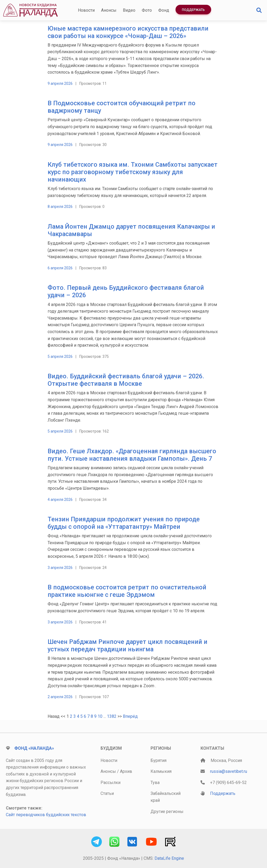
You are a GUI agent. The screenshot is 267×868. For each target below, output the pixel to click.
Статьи (107, 793)
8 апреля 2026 (60, 207)
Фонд (164, 10)
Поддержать (193, 10)
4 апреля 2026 (60, 500)
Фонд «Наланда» (34, 748)
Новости (86, 10)
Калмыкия (161, 771)
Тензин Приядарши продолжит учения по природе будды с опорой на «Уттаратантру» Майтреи (124, 523)
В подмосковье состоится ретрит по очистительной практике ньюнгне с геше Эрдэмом (127, 591)
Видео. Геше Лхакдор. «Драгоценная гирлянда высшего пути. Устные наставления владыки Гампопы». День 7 (132, 455)
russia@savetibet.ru (229, 771)
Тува (155, 783)
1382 (112, 716)
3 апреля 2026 (60, 568)
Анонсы (109, 10)
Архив (126, 771)
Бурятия (158, 760)
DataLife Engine (169, 858)
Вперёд (130, 716)
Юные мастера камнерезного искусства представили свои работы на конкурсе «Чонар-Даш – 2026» (128, 32)
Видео (129, 10)
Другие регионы (167, 812)
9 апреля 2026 (60, 83)
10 (100, 716)
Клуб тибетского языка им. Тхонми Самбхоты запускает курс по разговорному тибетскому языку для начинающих (133, 172)
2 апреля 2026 (60, 697)
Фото (147, 10)
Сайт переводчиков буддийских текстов (46, 815)
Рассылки (110, 783)
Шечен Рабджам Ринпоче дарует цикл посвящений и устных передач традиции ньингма (128, 645)
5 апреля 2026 (60, 357)
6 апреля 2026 (60, 268)
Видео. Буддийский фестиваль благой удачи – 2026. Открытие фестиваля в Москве (126, 380)
